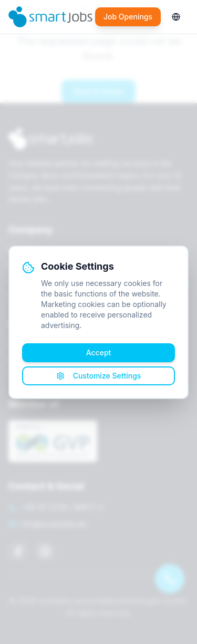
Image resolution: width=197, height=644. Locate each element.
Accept (99, 352)
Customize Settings (99, 376)
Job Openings (128, 17)
